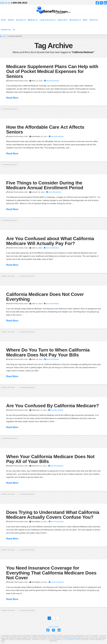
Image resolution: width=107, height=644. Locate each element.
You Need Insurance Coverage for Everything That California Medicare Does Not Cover (51, 573)
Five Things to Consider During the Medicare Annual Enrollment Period (45, 185)
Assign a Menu (53, 627)
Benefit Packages (8, 276)
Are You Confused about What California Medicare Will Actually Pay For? (50, 241)
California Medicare (9, 109)
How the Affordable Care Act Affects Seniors (45, 130)
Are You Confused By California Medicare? (53, 406)
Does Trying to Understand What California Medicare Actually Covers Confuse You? (53, 515)
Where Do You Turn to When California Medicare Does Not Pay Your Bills (48, 352)
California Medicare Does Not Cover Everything (45, 297)
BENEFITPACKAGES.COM (41, 636)
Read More (12, 98)
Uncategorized (52, 81)
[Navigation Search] (14, 30)
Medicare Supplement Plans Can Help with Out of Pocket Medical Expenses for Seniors (52, 71)
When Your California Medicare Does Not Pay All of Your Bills (50, 459)
